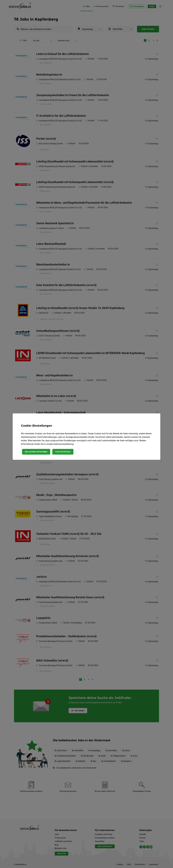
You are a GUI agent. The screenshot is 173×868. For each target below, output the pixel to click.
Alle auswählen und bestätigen (36, 452)
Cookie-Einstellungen (63, 452)
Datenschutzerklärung (64, 444)
